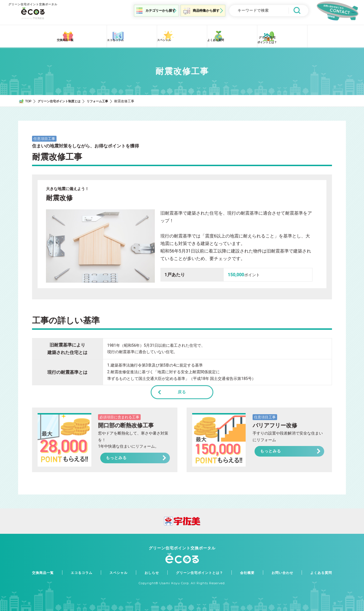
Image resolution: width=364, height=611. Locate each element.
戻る (182, 389)
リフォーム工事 (103, 98)
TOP (29, 98)
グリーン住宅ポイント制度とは (62, 98)
